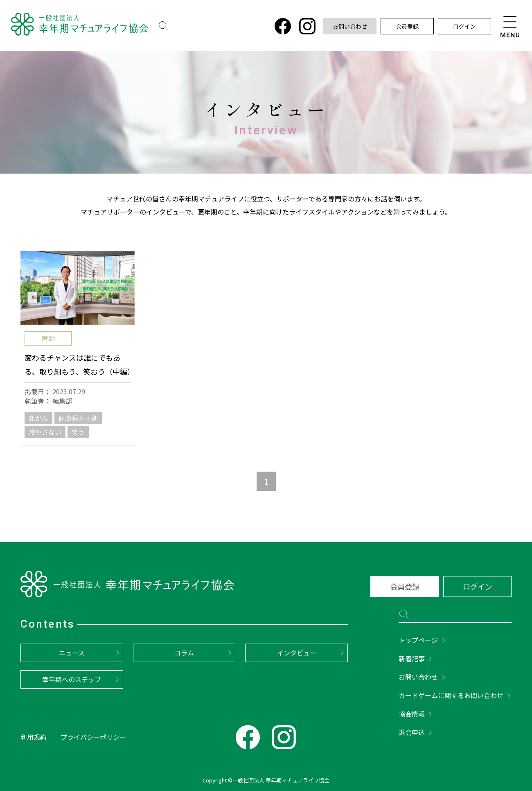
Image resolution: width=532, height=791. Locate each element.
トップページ (418, 640)
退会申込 (412, 732)
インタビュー (297, 653)
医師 (48, 338)
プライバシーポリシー (93, 737)
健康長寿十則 (78, 418)
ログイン (464, 26)
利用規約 (34, 737)
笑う (78, 432)
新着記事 (412, 658)
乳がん (38, 418)
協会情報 (412, 714)
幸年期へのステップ (72, 679)
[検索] (214, 27)
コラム (184, 653)
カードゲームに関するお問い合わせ (451, 695)
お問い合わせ (350, 26)
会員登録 (407, 26)
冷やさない (45, 432)
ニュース (72, 653)
